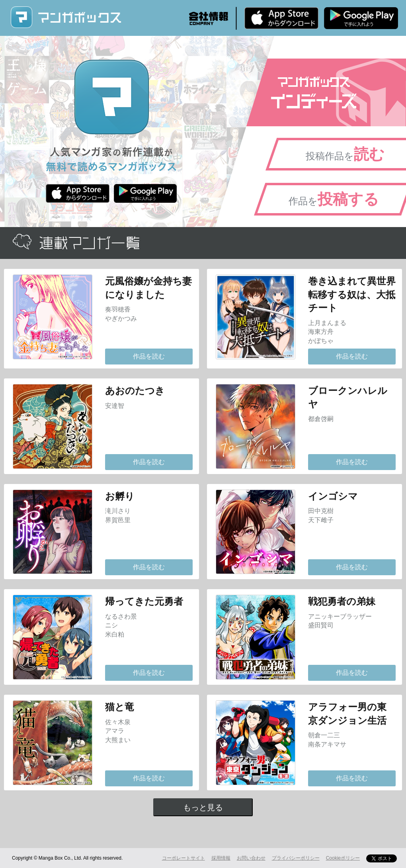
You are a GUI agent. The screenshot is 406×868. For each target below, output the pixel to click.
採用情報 (221, 858)
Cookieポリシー (343, 858)
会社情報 (209, 18)
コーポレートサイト (183, 858)
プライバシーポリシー (296, 858)
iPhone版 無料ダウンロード (281, 18)
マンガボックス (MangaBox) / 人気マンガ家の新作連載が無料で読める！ (66, 17)
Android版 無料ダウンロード (361, 18)
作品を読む (149, 356)
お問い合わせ (251, 858)
